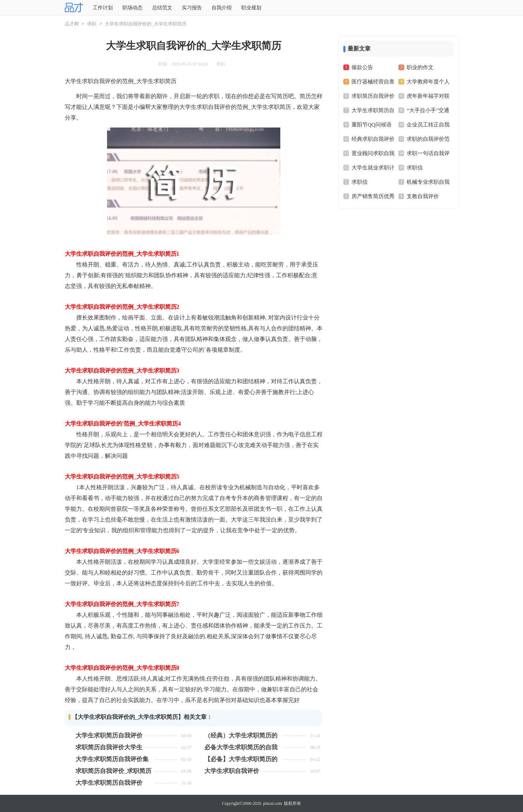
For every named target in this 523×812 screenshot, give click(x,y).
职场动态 (132, 8)
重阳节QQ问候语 (372, 125)
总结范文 (162, 8)
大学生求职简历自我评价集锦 (112, 759)
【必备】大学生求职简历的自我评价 (241, 759)
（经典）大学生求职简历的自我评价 (241, 736)
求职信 (415, 168)
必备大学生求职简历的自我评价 (241, 747)
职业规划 (251, 8)
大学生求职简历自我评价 (109, 736)
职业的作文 (420, 67)
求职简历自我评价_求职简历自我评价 (114, 771)
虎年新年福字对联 (428, 96)
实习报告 (192, 8)
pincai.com (273, 803)
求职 (92, 24)
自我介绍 (222, 8)
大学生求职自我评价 (232, 771)
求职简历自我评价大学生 (109, 747)
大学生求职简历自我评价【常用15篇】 (109, 783)
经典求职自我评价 (373, 139)
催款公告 (362, 67)
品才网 (72, 24)
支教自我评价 (423, 196)
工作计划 (103, 8)
